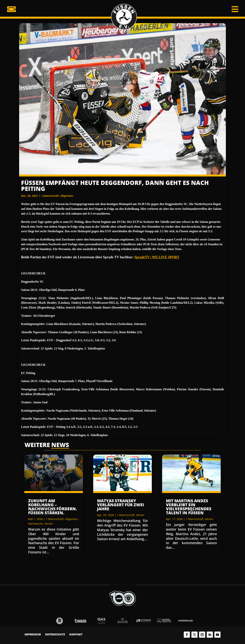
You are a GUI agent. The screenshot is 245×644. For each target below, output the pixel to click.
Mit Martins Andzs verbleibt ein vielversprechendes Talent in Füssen (189, 507)
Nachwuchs (36, 524)
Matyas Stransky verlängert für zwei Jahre (120, 505)
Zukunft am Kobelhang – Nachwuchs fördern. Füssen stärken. (53, 507)
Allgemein (67, 196)
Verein (49, 524)
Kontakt (76, 635)
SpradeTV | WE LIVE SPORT (157, 257)
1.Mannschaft (50, 196)
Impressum (33, 635)
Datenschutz (55, 635)
